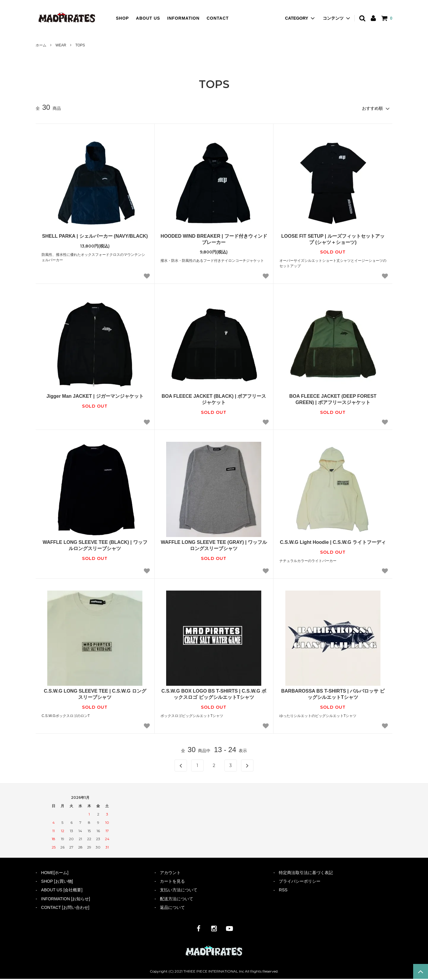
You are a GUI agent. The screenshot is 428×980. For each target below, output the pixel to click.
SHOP (122, 18)
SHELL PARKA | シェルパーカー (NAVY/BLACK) (95, 235)
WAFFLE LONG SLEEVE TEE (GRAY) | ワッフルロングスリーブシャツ (214, 545)
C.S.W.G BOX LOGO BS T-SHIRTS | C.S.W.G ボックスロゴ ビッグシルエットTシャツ (214, 694)
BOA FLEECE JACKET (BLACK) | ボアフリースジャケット (214, 399)
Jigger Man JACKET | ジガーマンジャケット (95, 396)
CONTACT (218, 18)
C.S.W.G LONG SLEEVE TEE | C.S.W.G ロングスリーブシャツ (95, 694)
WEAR (61, 45)
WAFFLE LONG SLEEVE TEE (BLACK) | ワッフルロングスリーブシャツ (95, 545)
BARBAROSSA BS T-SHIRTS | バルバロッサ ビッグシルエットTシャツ (333, 694)
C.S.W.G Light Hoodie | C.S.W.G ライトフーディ (333, 542)
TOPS (80, 45)
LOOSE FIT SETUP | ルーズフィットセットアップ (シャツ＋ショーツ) (333, 239)
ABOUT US (148, 18)
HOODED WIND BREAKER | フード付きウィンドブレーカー (214, 239)
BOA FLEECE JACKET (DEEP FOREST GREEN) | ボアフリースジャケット (333, 399)
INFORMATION (184, 18)
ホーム (41, 45)
